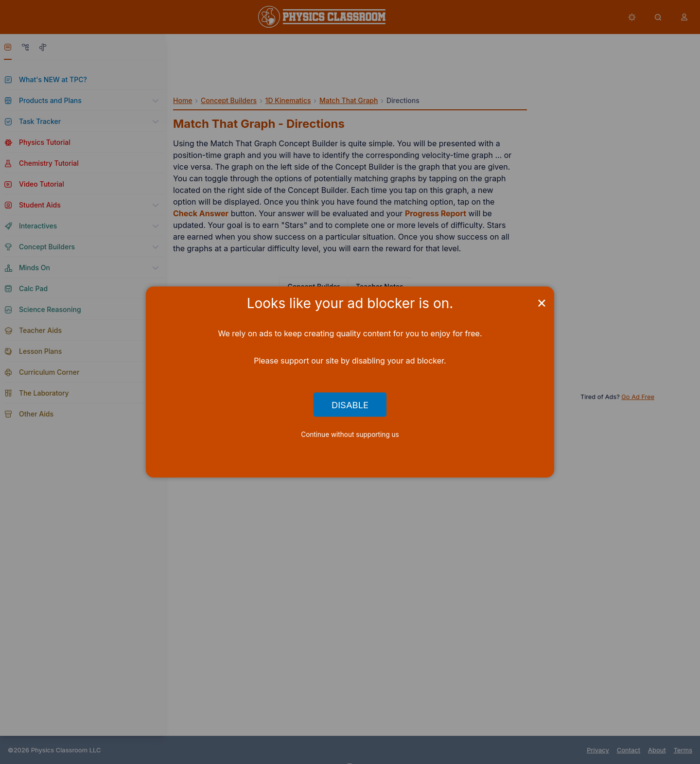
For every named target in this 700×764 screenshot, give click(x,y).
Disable (350, 404)
